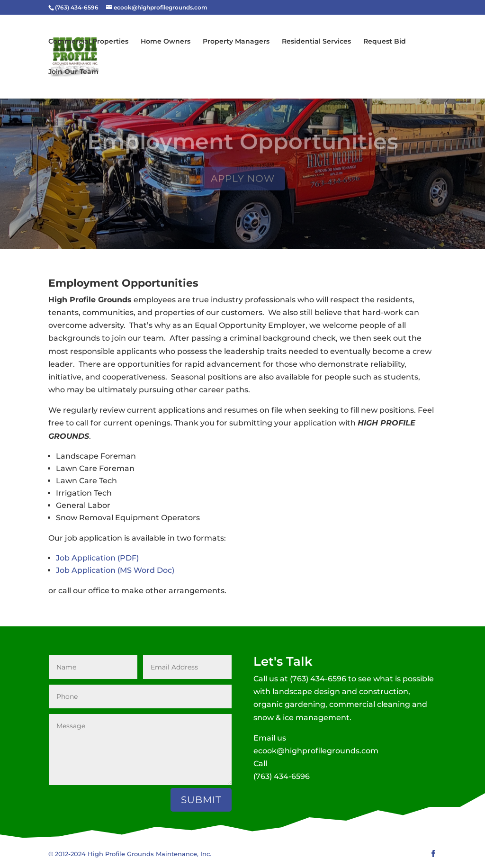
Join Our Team (73, 72)
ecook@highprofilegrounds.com (316, 751)
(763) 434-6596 (318, 679)
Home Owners (166, 42)
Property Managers (236, 42)
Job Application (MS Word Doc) (115, 570)
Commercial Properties (88, 42)
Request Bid (385, 42)
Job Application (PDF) (97, 558)
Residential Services (316, 42)
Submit (201, 800)
